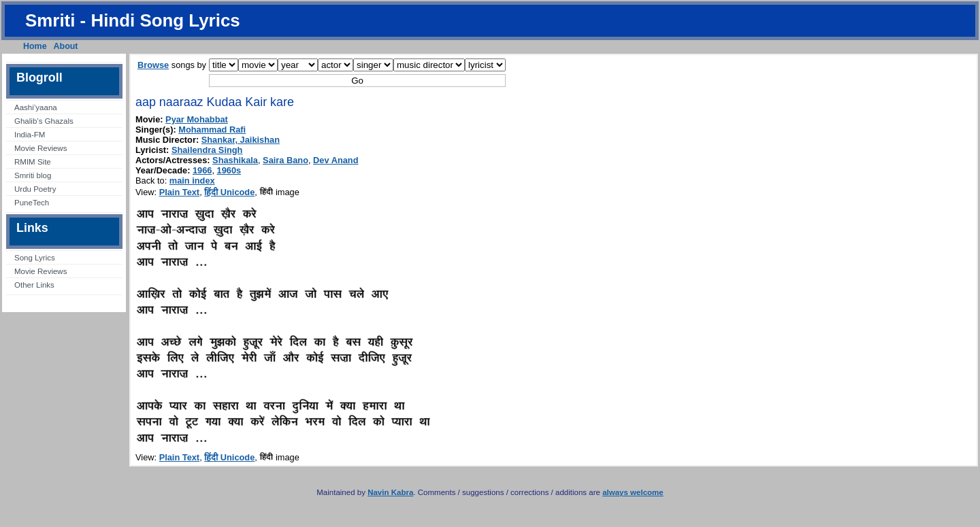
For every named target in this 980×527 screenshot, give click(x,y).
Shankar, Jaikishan (241, 140)
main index (192, 181)
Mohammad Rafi (212, 130)
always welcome (633, 492)
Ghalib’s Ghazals (44, 121)
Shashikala (235, 160)
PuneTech (32, 203)
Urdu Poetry (35, 189)
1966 (202, 170)
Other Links (34, 285)
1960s (229, 170)
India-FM (30, 135)
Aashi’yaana (36, 107)
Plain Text (180, 192)
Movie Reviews (40, 148)
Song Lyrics (35, 258)
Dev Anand (336, 160)
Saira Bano (285, 160)
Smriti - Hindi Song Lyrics (133, 20)
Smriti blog (33, 175)
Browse (153, 65)
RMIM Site (33, 162)
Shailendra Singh (207, 150)
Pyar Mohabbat (197, 119)
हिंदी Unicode (229, 192)
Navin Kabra (390, 492)
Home (35, 46)
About (66, 46)
